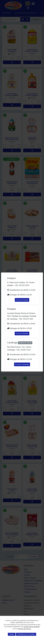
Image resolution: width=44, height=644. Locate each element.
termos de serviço (25, 629)
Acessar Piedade (22, 333)
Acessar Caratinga (22, 364)
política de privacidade (32, 627)
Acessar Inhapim (22, 300)
